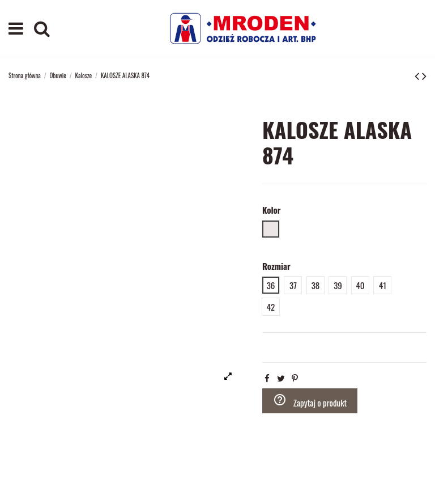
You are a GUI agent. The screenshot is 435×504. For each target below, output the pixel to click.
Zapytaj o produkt (310, 401)
